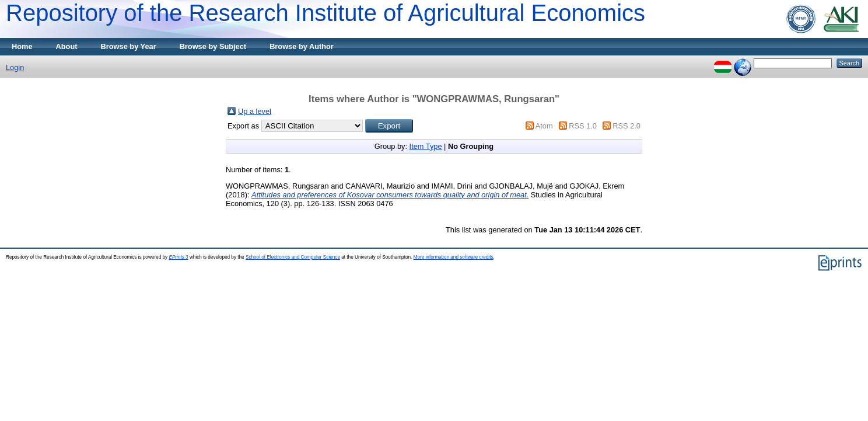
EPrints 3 (178, 257)
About (67, 46)
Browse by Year (129, 46)
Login (15, 67)
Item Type (426, 146)
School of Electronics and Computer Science (293, 257)
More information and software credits (454, 257)
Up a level (255, 111)
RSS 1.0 (583, 126)
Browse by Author (302, 46)
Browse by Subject (213, 46)
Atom (544, 126)
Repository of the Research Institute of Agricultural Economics (325, 13)
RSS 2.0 (626, 126)
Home (22, 46)
